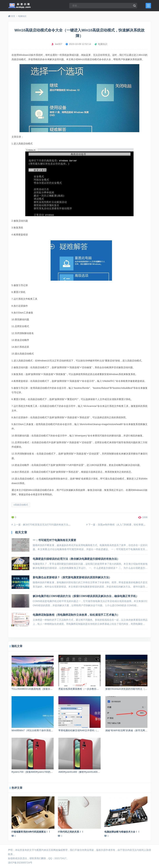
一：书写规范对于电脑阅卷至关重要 (54, 540)
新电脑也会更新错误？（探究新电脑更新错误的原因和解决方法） (72, 577)
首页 (13, 16)
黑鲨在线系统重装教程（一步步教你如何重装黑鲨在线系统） (90, 689)
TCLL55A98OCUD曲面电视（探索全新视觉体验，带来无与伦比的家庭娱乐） (52, 689)
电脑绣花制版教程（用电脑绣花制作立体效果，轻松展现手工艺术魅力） (76, 615)
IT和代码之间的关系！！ (71, 832)
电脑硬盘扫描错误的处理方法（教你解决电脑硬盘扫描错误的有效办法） (76, 559)
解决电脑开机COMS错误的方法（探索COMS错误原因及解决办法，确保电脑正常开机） (86, 596)
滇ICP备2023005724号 (20, 863)
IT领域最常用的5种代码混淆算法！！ (31, 832)
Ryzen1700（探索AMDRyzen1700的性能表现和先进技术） (43, 772)
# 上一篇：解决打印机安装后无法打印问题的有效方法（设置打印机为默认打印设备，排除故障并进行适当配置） (71, 525)
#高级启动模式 (21, 505)
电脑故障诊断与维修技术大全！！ (122, 832)
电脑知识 (22, 16)
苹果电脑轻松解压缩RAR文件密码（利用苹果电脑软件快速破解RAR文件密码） (100, 730)
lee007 (59, 44)
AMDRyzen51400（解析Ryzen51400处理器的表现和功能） (90, 772)
